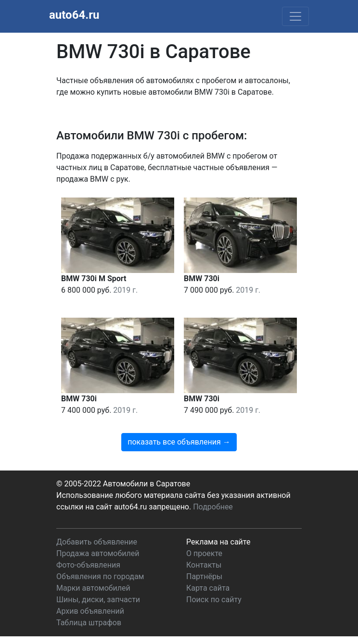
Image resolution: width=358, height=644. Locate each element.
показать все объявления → (179, 442)
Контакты (204, 565)
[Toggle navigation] (295, 16)
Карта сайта (208, 588)
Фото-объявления (88, 565)
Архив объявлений (90, 611)
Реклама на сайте (218, 542)
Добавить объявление (97, 542)
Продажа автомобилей (98, 553)
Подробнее (213, 507)
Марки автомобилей (93, 588)
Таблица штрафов (89, 623)
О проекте (204, 553)
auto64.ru (74, 15)
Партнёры (204, 576)
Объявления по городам (100, 576)
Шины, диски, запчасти (98, 600)
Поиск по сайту (214, 600)
